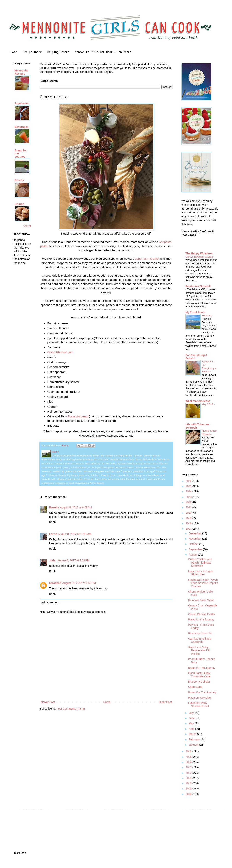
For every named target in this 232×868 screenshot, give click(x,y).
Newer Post (48, 702)
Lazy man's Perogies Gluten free (201, 573)
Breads (19, 180)
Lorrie (53, 534)
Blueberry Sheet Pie (200, 633)
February (207, 315)
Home (14, 52)
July (192, 713)
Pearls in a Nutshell (198, 286)
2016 (189, 751)
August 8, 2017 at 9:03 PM (73, 560)
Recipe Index (32, 52)
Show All (27, 226)
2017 (189, 529)
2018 (189, 523)
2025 (189, 486)
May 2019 (208, 404)
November (195, 539)
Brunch (19, 204)
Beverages (22, 127)
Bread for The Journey (202, 668)
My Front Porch (195, 312)
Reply (53, 522)
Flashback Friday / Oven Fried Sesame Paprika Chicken (203, 583)
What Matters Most (197, 401)
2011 (189, 778)
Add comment (50, 602)
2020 (189, 513)
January (194, 745)
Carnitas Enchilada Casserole (200, 640)
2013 (189, 767)
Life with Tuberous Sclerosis (197, 426)
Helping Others (58, 52)
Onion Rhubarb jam (60, 352)
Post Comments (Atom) (71, 709)
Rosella (54, 507)
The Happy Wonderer (199, 253)
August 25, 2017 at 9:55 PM (79, 583)
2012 (189, 773)
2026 (189, 481)
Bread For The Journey (202, 692)
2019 (189, 518)
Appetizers (22, 103)
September (196, 549)
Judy (53, 560)
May (192, 723)
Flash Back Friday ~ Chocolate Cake (200, 675)
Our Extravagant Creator (200, 257)
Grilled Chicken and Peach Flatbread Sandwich (200, 563)
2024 (189, 491)
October (194, 544)
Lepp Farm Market (147, 259)
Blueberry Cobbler (199, 682)
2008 (189, 794)
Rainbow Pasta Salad (201, 600)
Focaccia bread (78, 416)
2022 (189, 502)
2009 (189, 789)
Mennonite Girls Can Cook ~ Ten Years (103, 52)
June (192, 718)
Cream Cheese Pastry (202, 614)
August (193, 555)
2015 (189, 757)
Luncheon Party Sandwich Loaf (199, 704)
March (193, 734)
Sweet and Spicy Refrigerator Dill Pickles (199, 651)
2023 (189, 497)
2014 (189, 762)
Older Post (165, 702)
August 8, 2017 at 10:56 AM (75, 534)
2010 (189, 783)
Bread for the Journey (201, 619)
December (195, 533)
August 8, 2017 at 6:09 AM (76, 507)
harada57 (55, 583)
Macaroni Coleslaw (200, 698)
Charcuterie (195, 687)
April (192, 729)
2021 (189, 507)
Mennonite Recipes (21, 72)
